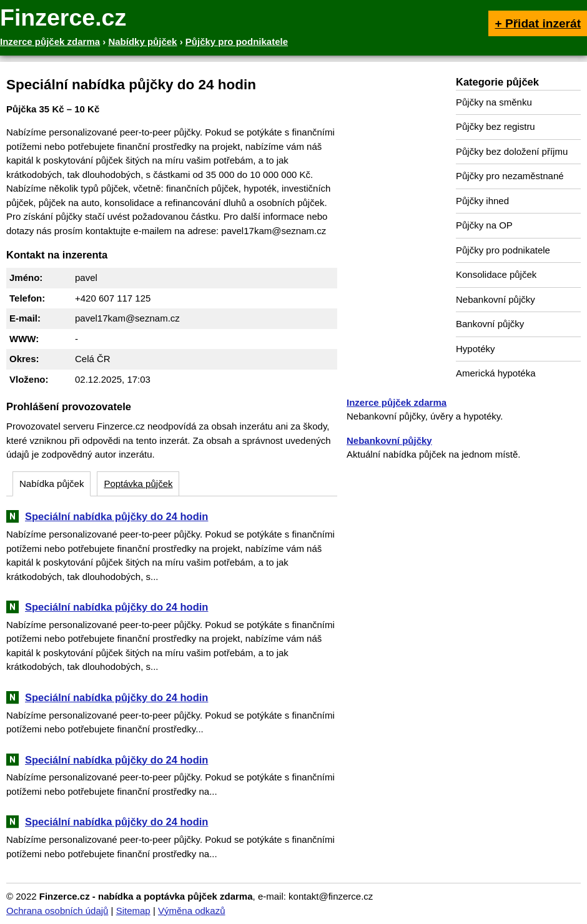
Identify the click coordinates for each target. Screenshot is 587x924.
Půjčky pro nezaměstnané (510, 176)
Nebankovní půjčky (496, 299)
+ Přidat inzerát (538, 23)
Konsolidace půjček (496, 274)
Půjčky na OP (484, 225)
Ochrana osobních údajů (57, 911)
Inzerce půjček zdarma (397, 402)
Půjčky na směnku (494, 102)
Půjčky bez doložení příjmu (512, 151)
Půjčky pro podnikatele (503, 250)
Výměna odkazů (192, 911)
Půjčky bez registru (496, 126)
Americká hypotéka (496, 373)
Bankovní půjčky (490, 324)
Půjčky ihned (482, 201)
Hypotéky (476, 349)
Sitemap (133, 911)
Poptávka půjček (138, 484)
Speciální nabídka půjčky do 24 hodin (116, 516)
